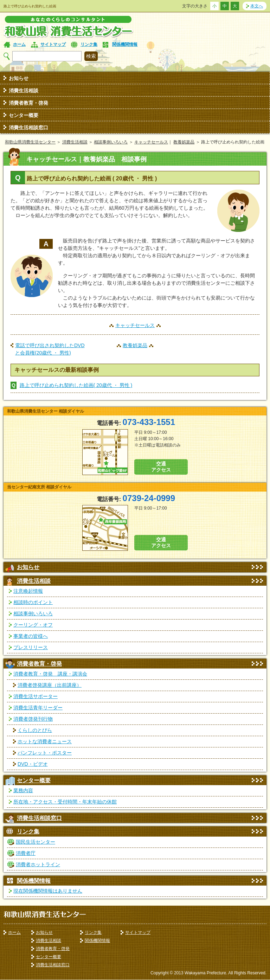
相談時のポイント (33, 602)
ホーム (19, 44)
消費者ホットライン (38, 864)
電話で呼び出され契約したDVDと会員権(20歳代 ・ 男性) (50, 349)
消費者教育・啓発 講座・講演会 (50, 674)
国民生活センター (36, 842)
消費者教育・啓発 (28, 103)
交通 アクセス (161, 467)
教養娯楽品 (184, 142)
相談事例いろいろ (111, 142)
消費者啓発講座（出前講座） (50, 685)
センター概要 (24, 115)
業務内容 (23, 790)
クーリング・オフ (33, 625)
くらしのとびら (35, 730)
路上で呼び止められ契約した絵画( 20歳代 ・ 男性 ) (76, 385)
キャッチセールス (151, 142)
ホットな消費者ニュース (45, 741)
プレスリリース (31, 647)
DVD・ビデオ (33, 764)
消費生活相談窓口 (28, 128)
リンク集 (89, 44)
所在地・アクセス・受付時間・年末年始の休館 (65, 802)
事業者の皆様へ (31, 636)
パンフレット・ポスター (45, 753)
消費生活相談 (24, 91)
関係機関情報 (125, 44)
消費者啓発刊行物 (33, 719)
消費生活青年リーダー (38, 708)
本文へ (257, 6)
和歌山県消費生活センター (30, 142)
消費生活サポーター (36, 696)
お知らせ (19, 78)
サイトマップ (53, 44)
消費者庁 (26, 853)
